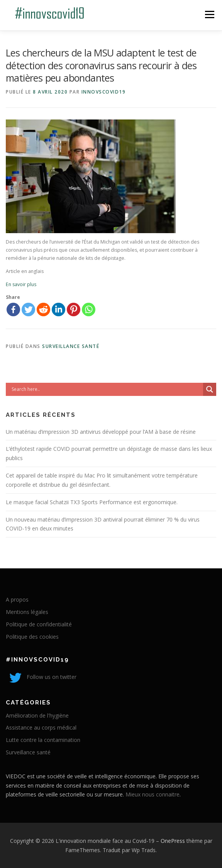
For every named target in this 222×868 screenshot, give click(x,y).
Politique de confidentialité (39, 624)
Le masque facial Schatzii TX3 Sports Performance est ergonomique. (92, 502)
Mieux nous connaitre (153, 794)
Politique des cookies (32, 637)
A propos (17, 599)
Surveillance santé (71, 346)
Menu (209, 14)
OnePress (173, 841)
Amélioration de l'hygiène (37, 715)
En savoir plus (21, 284)
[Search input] (106, 389)
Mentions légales (27, 612)
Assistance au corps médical (41, 727)
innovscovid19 (104, 92)
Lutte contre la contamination (43, 740)
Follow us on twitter (41, 677)
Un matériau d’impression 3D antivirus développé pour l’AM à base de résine (101, 432)
